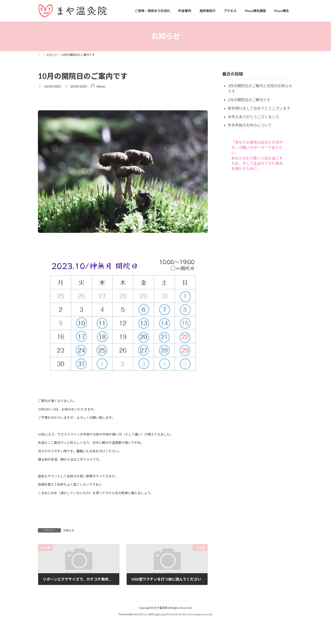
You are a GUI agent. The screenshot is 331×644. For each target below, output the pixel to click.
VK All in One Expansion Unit (195, 614)
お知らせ (69, 530)
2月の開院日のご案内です (249, 100)
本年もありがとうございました (254, 116)
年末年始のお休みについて (250, 125)
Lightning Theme (164, 614)
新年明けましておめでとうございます (259, 108)
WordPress (141, 614)
